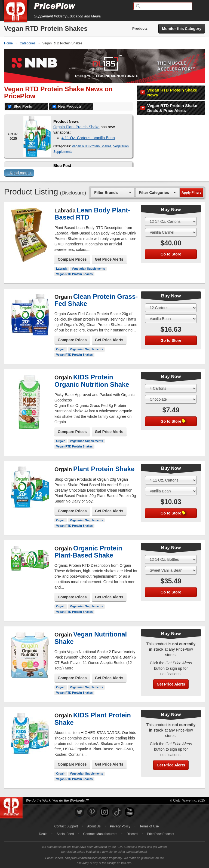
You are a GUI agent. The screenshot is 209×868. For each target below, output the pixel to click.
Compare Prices (72, 259)
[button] (104, 174)
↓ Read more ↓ (19, 173)
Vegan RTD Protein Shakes (92, 146)
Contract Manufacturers (100, 834)
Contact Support (66, 826)
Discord (132, 834)
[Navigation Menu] (199, 7)
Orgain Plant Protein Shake (76, 127)
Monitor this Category (182, 29)
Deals (43, 834)
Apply (191, 193)
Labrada (62, 269)
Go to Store (171, 254)
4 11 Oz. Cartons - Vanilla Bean (88, 138)
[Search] (163, 6)
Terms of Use (149, 826)
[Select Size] (171, 221)
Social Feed (65, 834)
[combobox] (113, 192)
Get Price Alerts (109, 259)
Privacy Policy (120, 826)
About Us (94, 826)
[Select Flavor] (171, 232)
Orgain (61, 349)
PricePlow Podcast (161, 834)
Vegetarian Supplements (88, 269)
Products (140, 28)
